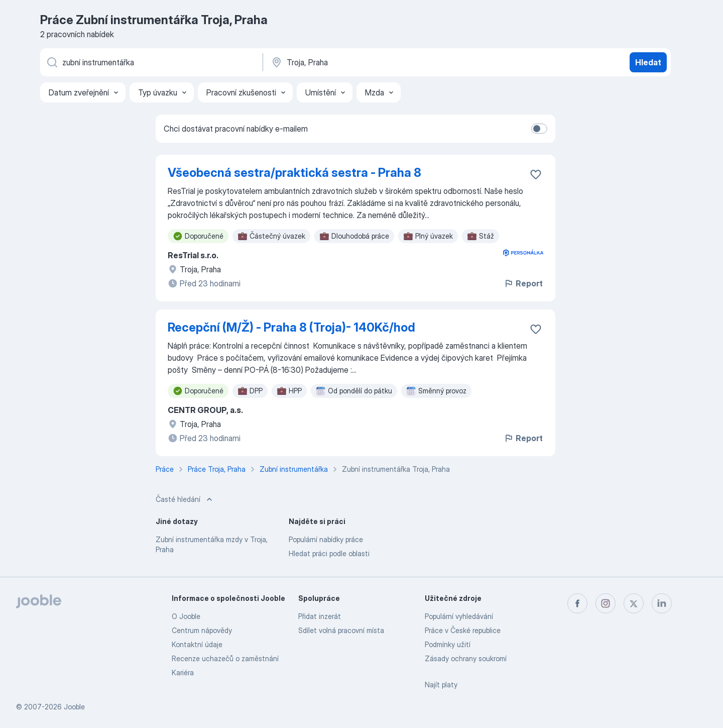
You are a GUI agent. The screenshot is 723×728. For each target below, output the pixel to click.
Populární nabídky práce (326, 539)
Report (523, 283)
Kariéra (183, 672)
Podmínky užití (448, 644)
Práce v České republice (463, 630)
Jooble (74, 707)
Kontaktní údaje (197, 644)
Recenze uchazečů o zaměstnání (225, 658)
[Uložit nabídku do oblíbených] (536, 174)
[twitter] (634, 603)
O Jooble (186, 616)
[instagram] (606, 603)
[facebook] (577, 603)
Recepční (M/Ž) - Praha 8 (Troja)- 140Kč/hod (291, 327)
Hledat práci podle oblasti (329, 553)
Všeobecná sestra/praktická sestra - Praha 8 (294, 173)
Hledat (648, 62)
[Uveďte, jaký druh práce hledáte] (151, 62)
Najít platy (441, 685)
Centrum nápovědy (202, 630)
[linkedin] (662, 603)
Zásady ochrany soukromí (466, 658)
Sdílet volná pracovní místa (341, 630)
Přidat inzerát (320, 616)
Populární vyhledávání (459, 616)
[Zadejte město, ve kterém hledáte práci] (375, 62)
